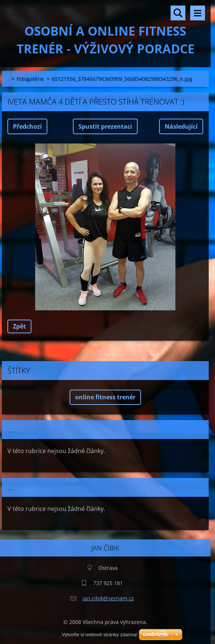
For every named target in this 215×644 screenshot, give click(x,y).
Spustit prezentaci (105, 126)
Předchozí (27, 126)
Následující (181, 126)
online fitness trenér (105, 397)
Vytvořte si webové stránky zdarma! (100, 635)
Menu (198, 13)
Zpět (19, 326)
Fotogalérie (30, 79)
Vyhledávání (178, 13)
